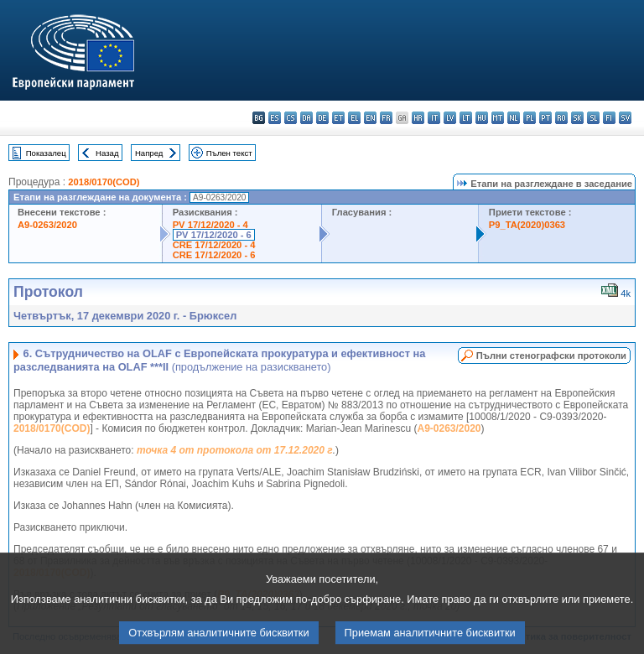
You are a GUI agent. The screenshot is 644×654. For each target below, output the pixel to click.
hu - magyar (482, 118)
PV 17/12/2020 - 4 (210, 225)
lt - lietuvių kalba (466, 118)
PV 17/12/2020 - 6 (214, 235)
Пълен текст (229, 153)
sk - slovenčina (577, 118)
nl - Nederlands (514, 118)
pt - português (545, 118)
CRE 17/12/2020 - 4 (214, 245)
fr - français (386, 118)
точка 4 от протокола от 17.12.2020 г (235, 450)
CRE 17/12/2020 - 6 (214, 255)
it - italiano (434, 118)
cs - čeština (291, 118)
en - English (370, 118)
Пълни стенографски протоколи (551, 356)
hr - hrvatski (418, 118)
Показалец (46, 153)
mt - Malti (498, 118)
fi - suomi (609, 118)
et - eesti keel (338, 118)
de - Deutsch (322, 118)
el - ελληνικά (354, 118)
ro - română (561, 118)
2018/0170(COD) (104, 182)
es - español (275, 118)
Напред (149, 153)
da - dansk (306, 118)
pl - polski (530, 118)
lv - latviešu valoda (450, 118)
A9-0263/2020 (47, 225)
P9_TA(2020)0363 (527, 225)
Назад (107, 153)
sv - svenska (625, 118)
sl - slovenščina (593, 118)
